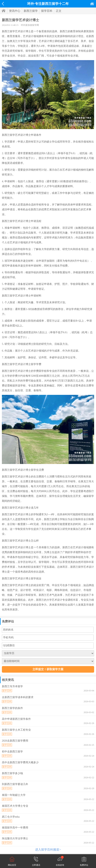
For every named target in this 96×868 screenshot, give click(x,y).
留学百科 (47, 11)
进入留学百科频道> (48, 850)
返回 (3, 4)
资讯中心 (15, 11)
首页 (92, 4)
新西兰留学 (31, 11)
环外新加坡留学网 (30, 25)
